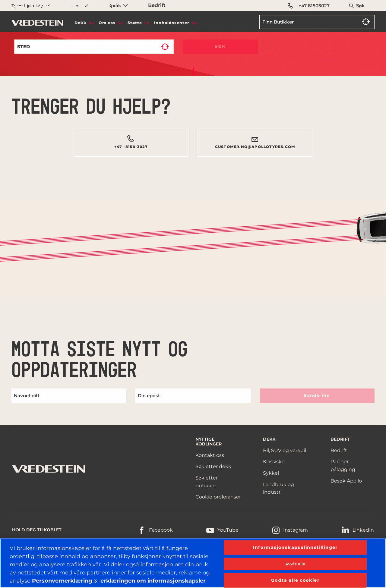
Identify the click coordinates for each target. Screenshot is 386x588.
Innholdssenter (172, 23)
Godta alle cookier (295, 580)
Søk (361, 6)
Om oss (107, 23)
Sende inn (317, 395)
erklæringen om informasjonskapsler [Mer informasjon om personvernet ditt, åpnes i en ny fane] (153, 581)
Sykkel (271, 473)
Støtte (135, 23)
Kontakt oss (210, 455)
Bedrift (339, 450)
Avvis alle (295, 564)
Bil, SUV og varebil (285, 450)
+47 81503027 (309, 6)
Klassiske (274, 462)
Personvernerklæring (62, 581)
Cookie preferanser (218, 497)
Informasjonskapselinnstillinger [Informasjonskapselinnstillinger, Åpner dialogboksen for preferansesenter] (295, 547)
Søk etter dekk (213, 466)
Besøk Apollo (346, 481)
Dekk (81, 23)
